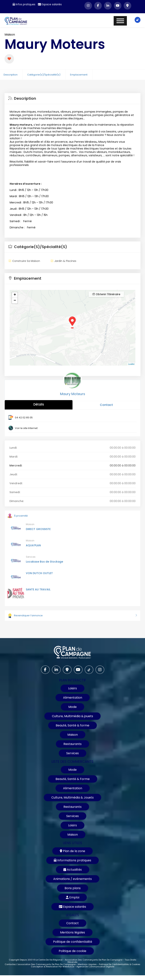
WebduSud (68, 967)
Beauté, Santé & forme (72, 725)
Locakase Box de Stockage (44, 562)
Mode (72, 707)
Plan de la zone (72, 851)
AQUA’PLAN (33, 545)
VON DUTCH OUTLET (39, 573)
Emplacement (79, 75)
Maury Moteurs (73, 394)
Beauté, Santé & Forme (73, 779)
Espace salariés (50, 4)
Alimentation (73, 698)
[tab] (72, 99)
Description (11, 75)
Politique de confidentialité (73, 942)
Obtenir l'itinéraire (106, 294)
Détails (39, 404)
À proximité (18, 516)
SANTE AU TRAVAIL (38, 589)
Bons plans (73, 888)
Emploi (73, 897)
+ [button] (15, 295)
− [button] (15, 301)
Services (31, 557)
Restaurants (72, 744)
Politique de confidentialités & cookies (120, 964)
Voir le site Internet (26, 428)
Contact (106, 405)
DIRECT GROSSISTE (38, 529)
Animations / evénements (72, 879)
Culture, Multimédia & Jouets (72, 797)
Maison (10, 35)
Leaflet (131, 364)
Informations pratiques (72, 860)
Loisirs (72, 688)
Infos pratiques (24, 4)
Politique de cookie (72, 951)
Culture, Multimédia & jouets (72, 716)
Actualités (73, 870)
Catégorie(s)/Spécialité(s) (44, 75)
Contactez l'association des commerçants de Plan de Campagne (40, 964)
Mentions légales (72, 932)
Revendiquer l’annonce (72, 615)
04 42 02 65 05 (24, 418)
